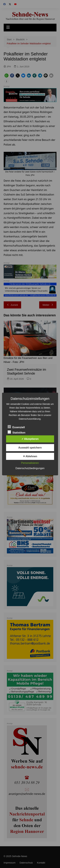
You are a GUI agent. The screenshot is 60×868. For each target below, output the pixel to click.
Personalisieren (30, 463)
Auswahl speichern (30, 448)
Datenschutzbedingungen (30, 468)
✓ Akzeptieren (30, 439)
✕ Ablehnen (30, 456)
